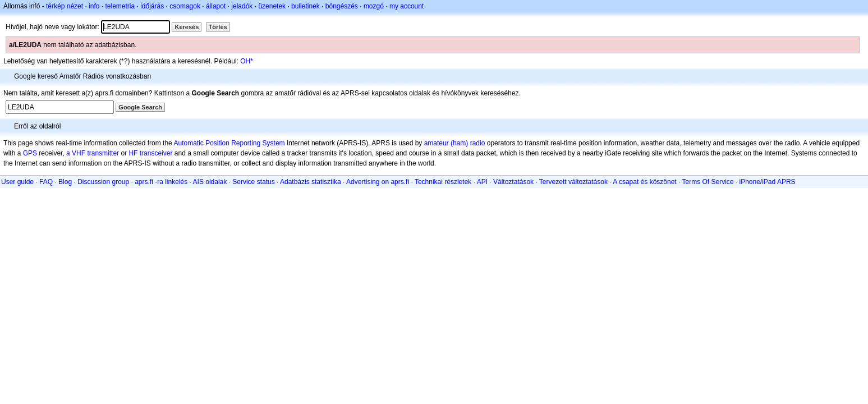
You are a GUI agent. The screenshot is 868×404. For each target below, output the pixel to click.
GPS (30, 153)
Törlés (218, 27)
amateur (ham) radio (455, 143)
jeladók (242, 6)
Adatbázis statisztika (311, 182)
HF (133, 153)
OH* (247, 61)
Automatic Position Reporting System (229, 143)
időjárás (152, 6)
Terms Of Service (708, 182)
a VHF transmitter (93, 153)
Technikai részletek (443, 182)
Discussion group (103, 182)
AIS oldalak (210, 182)
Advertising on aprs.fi (378, 182)
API (482, 182)
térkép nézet (65, 6)
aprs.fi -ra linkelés (161, 182)
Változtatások (513, 182)
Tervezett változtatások (573, 182)
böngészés (342, 6)
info (94, 6)
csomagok (185, 6)
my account (407, 6)
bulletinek (306, 6)
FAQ (46, 182)
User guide (17, 182)
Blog (65, 182)
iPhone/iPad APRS (768, 182)
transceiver (156, 153)
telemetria (120, 6)
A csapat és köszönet (644, 182)
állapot (216, 6)
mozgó (374, 6)
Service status (253, 182)
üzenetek (272, 6)
